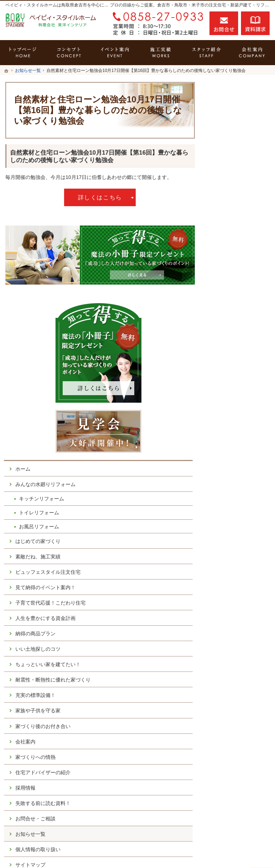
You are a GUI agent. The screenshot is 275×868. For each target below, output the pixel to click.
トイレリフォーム (241, 262)
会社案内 (227, 535)
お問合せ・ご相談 (237, 625)
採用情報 (227, 588)
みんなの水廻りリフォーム (237, 231)
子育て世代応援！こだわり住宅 (240, 369)
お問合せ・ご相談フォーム (227, 798)
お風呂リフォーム (241, 276)
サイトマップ (232, 671)
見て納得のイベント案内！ (240, 347)
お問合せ (224, 23)
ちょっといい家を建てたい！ (240, 443)
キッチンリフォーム (243, 249)
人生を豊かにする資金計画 (240, 390)
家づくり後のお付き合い (240, 517)
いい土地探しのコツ (240, 424)
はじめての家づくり (240, 291)
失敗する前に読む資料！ (240, 606)
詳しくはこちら (100, 197)
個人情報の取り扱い (240, 656)
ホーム (225, 213)
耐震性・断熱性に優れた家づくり (240, 465)
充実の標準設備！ (237, 483)
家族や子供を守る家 (240, 498)
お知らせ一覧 (232, 640)
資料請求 (255, 23)
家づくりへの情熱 (237, 551)
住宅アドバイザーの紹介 (240, 569)
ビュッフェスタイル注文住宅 (240, 325)
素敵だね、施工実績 (240, 307)
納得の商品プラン (237, 409)
